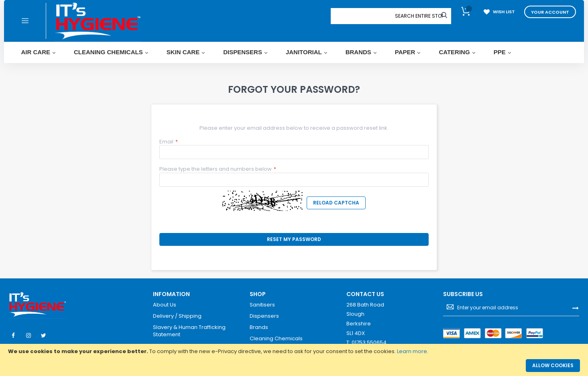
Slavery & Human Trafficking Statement (189, 331)
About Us (165, 305)
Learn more (412, 351)
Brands (259, 327)
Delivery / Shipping (177, 316)
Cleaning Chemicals (276, 339)
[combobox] (419, 16)
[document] (294, 351)
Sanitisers (262, 305)
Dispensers (264, 316)
